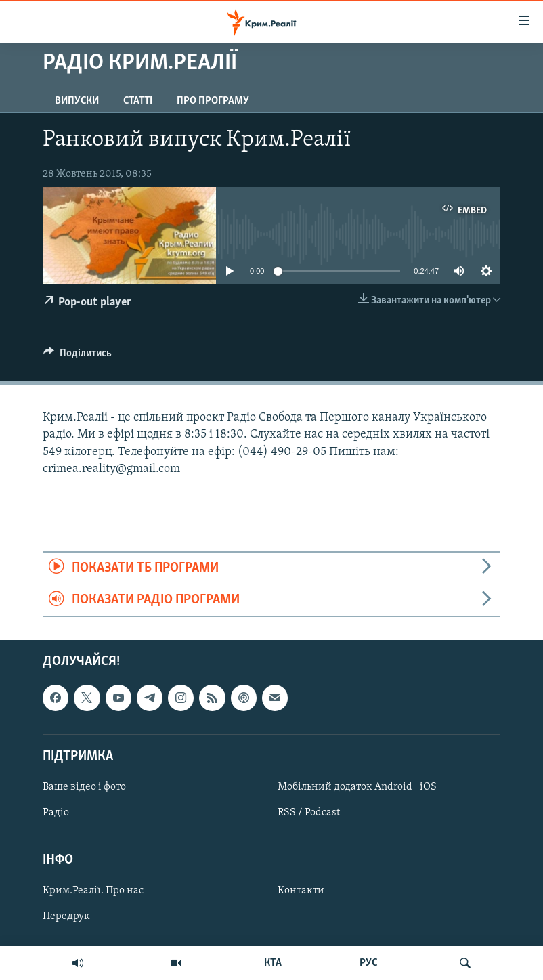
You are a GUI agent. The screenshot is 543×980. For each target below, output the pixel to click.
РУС (369, 963)
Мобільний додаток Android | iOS (357, 787)
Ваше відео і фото (84, 787)
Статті (138, 101)
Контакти (301, 891)
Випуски (77, 101)
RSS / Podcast (309, 813)
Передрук (66, 916)
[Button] (78, 356)
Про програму (213, 101)
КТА (273, 963)
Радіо (56, 813)
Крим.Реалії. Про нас (93, 891)
